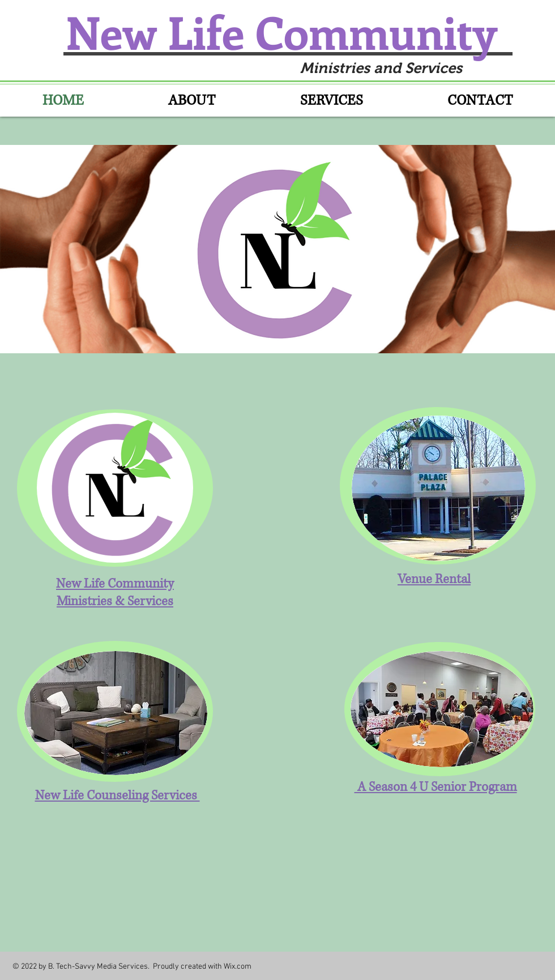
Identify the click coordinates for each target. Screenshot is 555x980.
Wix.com (238, 967)
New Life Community (287, 31)
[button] (277, 249)
